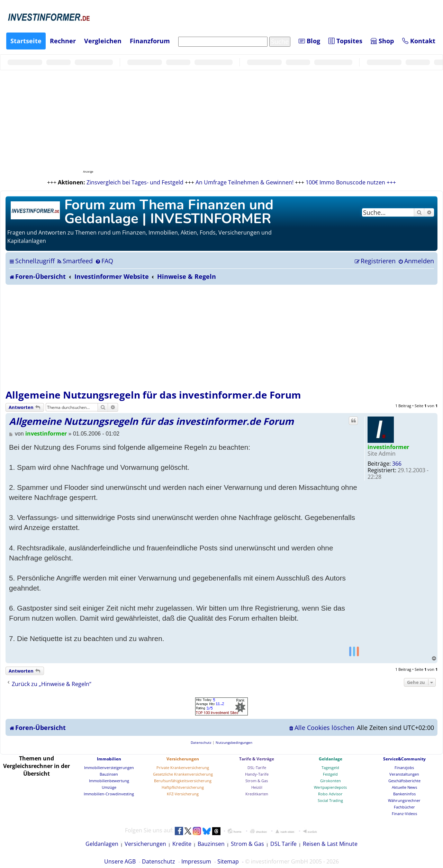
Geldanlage (331, 759)
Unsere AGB (120, 861)
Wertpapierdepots (330, 787)
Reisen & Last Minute (330, 844)
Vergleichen (103, 41)
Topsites (345, 41)
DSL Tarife (283, 844)
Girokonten (331, 781)
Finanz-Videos (404, 814)
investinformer (388, 447)
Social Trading (330, 800)
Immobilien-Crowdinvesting (109, 794)
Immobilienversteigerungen (109, 768)
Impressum (196, 861)
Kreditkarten (257, 794)
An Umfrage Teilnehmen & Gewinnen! (245, 182)
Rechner (63, 41)
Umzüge (109, 787)
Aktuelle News (404, 787)
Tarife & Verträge (257, 759)
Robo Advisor (330, 794)
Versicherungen (183, 759)
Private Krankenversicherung (183, 768)
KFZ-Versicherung (183, 794)
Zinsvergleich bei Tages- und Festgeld (135, 182)
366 (397, 464)
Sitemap (228, 861)
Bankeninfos (404, 794)
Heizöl (257, 787)
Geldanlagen (102, 844)
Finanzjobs (404, 768)
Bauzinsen (109, 774)
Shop (382, 41)
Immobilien (109, 759)
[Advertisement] (221, 337)
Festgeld (330, 774)
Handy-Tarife (257, 774)
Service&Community (404, 759)
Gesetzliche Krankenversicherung (183, 774)
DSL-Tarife (257, 768)
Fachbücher (404, 807)
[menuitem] (75, 261)
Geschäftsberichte (404, 781)
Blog (309, 41)
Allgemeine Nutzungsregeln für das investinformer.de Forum (153, 395)
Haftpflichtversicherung (183, 787)
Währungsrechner (404, 800)
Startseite (26, 41)
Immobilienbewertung (109, 781)
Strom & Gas (257, 781)
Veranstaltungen (404, 774)
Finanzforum (150, 41)
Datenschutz (159, 861)
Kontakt (419, 41)
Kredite (182, 844)
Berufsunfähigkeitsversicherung (183, 781)
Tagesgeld (330, 768)
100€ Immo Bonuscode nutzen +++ (351, 182)
